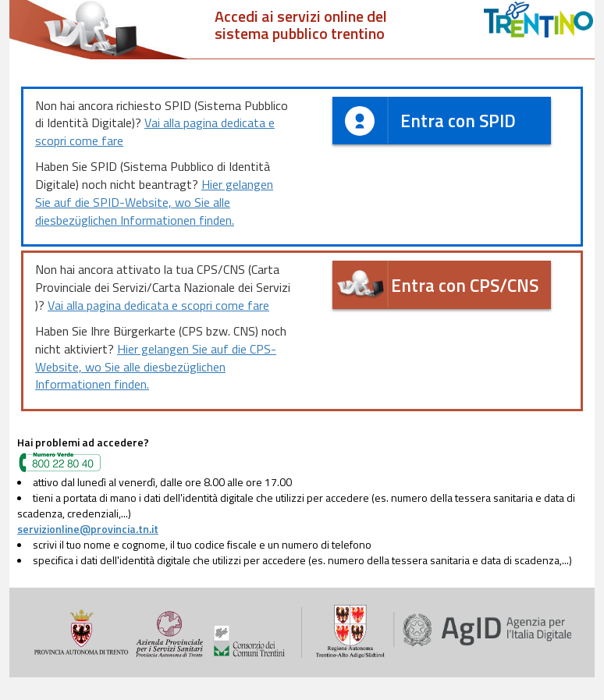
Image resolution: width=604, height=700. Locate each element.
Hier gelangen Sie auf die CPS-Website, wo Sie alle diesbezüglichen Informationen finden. (156, 367)
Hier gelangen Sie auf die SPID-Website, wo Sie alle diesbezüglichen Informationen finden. (154, 202)
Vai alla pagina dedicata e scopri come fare (155, 131)
